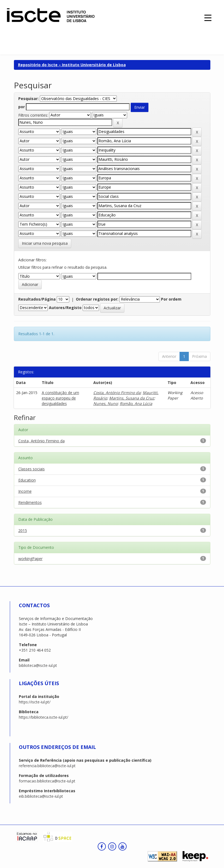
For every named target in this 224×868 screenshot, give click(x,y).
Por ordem (171, 299)
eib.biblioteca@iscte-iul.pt (41, 796)
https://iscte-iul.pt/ (35, 702)
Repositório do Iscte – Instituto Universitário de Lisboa (72, 65)
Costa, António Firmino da (117, 393)
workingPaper (30, 559)
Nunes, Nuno (105, 403)
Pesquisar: (29, 99)
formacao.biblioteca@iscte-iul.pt (47, 781)
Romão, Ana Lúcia (136, 403)
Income (25, 491)
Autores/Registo (65, 308)
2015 (23, 530)
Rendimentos (30, 502)
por (22, 107)
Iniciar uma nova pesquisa (45, 243)
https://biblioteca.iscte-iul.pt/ (44, 717)
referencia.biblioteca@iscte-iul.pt (47, 766)
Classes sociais (32, 469)
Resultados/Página (37, 299)
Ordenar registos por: (97, 299)
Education (27, 480)
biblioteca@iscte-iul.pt (38, 665)
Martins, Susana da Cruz (132, 398)
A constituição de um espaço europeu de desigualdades (60, 398)
